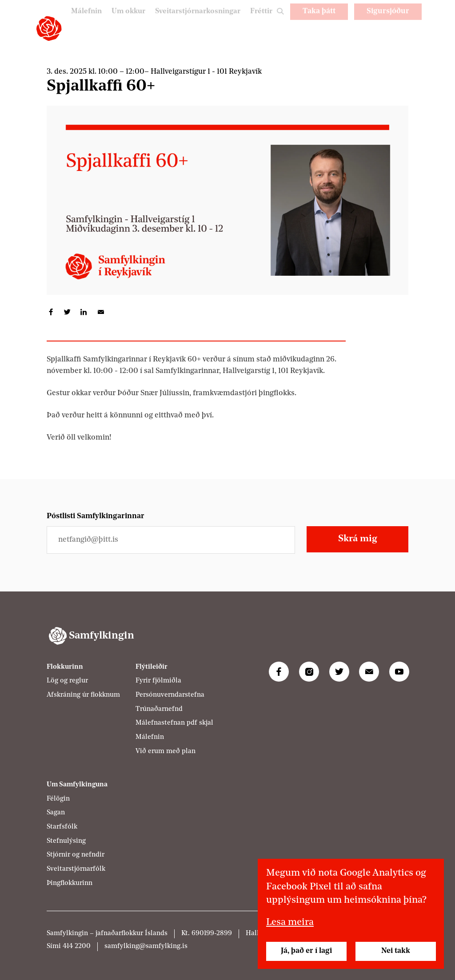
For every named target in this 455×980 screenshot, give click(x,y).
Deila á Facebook (51, 312)
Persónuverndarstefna (170, 695)
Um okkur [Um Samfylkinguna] (122, 22)
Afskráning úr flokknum (83, 695)
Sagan (56, 813)
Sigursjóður (388, 21)
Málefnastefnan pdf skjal (174, 723)
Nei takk (396, 951)
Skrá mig (358, 539)
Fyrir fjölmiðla (158, 681)
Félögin (58, 799)
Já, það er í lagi (306, 951)
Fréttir (261, 22)
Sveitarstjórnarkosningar (194, 22)
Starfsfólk (62, 827)
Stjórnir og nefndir (76, 855)
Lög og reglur (67, 681)
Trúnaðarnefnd (159, 709)
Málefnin (78, 22)
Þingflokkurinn (70, 883)
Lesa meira (290, 922)
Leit (279, 25)
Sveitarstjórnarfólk (76, 869)
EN (410, 41)
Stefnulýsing (66, 841)
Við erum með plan (166, 752)
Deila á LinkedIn (84, 312)
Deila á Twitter (67, 312)
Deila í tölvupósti (100, 312)
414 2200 (77, 946)
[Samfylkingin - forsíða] (49, 28)
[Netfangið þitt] (171, 540)
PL (387, 41)
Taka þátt (319, 21)
